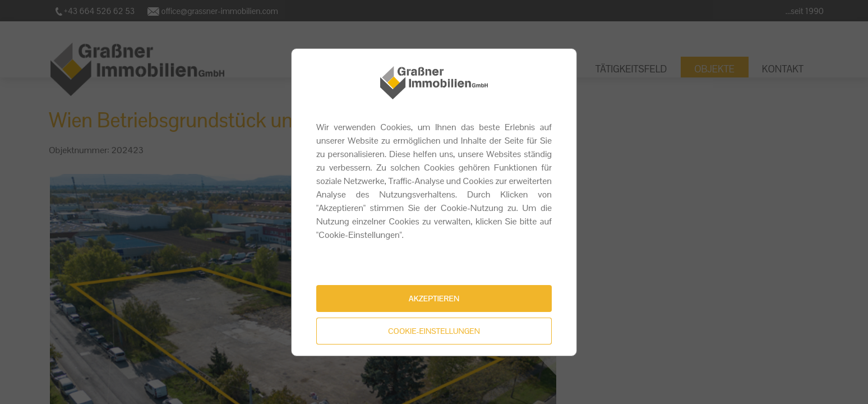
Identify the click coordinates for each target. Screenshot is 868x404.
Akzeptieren (434, 299)
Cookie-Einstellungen (434, 331)
